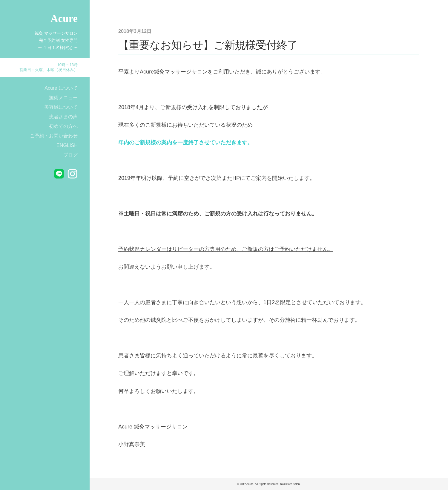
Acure (64, 19)
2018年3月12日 (135, 31)
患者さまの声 (63, 117)
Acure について (61, 88)
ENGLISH (67, 145)
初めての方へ (63, 126)
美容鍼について (61, 107)
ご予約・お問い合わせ (54, 136)
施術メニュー (63, 97)
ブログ (70, 155)
